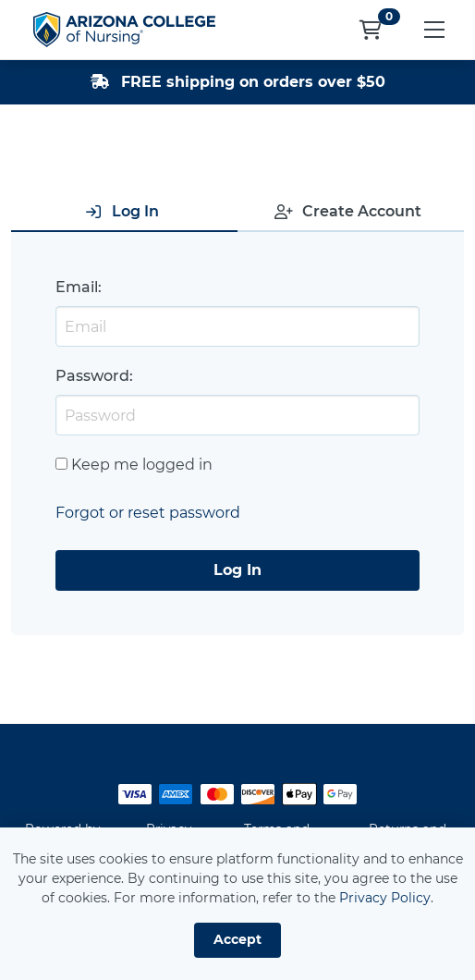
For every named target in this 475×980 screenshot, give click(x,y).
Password (92, 376)
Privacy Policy (385, 898)
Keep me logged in (142, 465)
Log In (237, 570)
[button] (434, 30)
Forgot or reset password (148, 513)
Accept (237, 939)
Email (77, 287)
